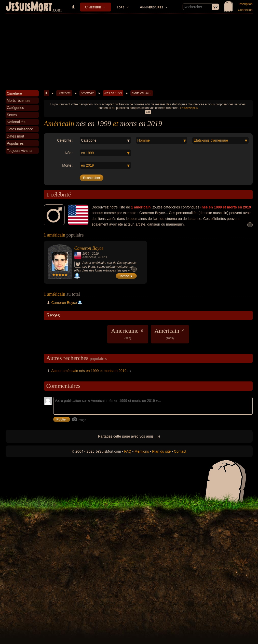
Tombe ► (126, 276)
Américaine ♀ (128, 334)
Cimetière (93, 7)
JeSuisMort (29, 7)
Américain (87, 93)
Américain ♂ (170, 334)
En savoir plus (189, 108)
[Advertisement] (129, 52)
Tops (120, 7)
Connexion (245, 10)
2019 (95, 254)
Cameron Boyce (89, 248)
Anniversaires (152, 7)
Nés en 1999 (113, 93)
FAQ (128, 451)
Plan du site (161, 451)
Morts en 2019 (141, 93)
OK (148, 112)
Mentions (142, 451)
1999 (86, 254)
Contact (180, 451)
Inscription (246, 4)
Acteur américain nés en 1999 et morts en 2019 (89, 371)
